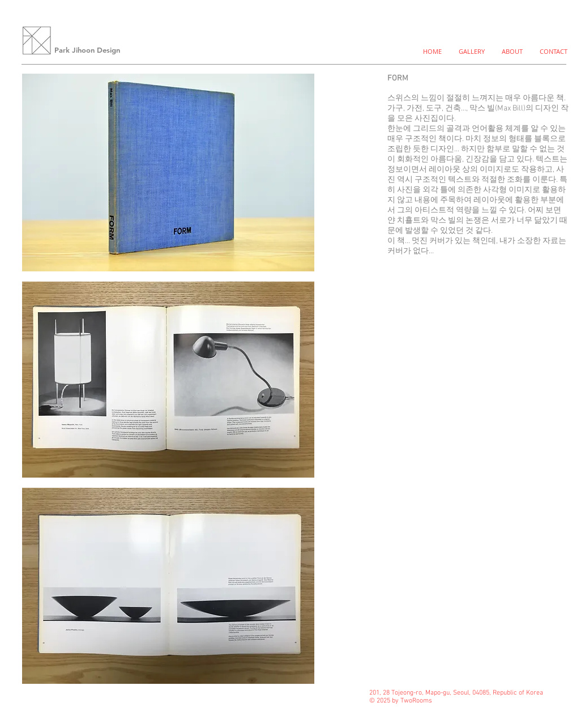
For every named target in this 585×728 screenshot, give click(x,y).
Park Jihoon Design (87, 50)
